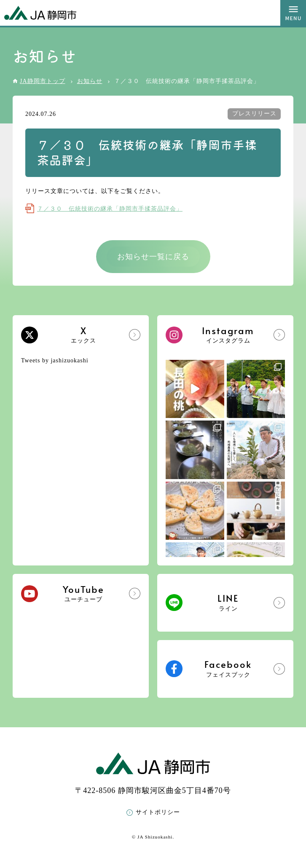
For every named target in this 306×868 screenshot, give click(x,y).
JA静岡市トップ (43, 81)
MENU (293, 13)
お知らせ (90, 81)
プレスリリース (254, 114)
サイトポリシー (158, 812)
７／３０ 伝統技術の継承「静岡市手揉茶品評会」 (110, 209)
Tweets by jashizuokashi (55, 360)
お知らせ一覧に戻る (153, 257)
